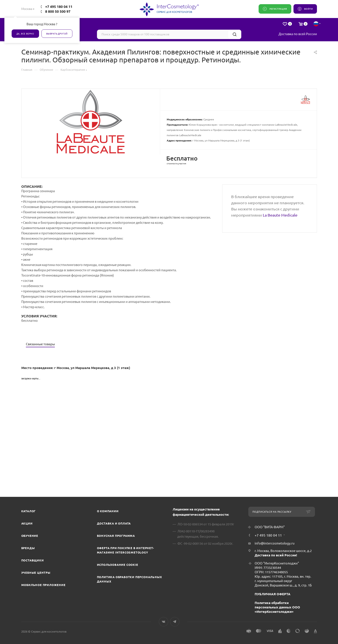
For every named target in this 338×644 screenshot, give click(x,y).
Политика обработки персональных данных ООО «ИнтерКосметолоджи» (277, 607)
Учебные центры (36, 573)
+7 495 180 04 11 (59, 7)
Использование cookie (118, 565)
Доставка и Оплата (114, 523)
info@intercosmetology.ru (275, 543)
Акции (27, 523)
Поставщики (33, 560)
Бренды (28, 548)
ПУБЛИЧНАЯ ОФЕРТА (273, 594)
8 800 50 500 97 (58, 11)
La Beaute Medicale (280, 215)
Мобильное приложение (43, 585)
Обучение (30, 536)
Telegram (175, 622)
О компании (108, 511)
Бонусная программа (116, 536)
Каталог (29, 511)
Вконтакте (164, 622)
